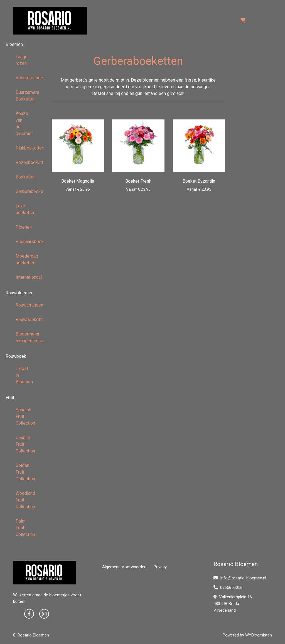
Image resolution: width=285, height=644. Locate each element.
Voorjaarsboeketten (22, 242)
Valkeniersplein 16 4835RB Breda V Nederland (233, 604)
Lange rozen (22, 60)
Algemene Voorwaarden (124, 567)
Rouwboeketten (22, 319)
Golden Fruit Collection (22, 472)
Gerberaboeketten (22, 191)
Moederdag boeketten (22, 259)
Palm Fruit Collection (22, 528)
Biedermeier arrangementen (22, 337)
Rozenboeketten (22, 162)
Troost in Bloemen (22, 375)
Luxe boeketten (22, 209)
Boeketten (22, 177)
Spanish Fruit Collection (22, 416)
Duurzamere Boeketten (22, 96)
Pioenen (22, 227)
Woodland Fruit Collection (22, 500)
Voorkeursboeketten (22, 78)
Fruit (10, 397)
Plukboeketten (22, 148)
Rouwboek (16, 356)
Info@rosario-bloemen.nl (240, 578)
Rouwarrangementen (22, 305)
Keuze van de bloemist (22, 123)
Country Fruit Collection (22, 444)
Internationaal (22, 277)
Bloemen (14, 44)
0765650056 (228, 587)
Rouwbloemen (19, 293)
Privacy (160, 567)
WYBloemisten (259, 635)
